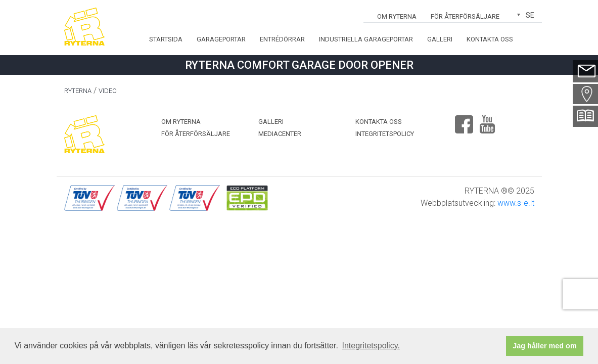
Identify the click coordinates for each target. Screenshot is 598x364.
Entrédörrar (282, 39)
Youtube (487, 120)
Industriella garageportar (366, 39)
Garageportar (221, 39)
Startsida (166, 39)
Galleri (440, 39)
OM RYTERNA (397, 16)
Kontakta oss (490, 39)
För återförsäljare (465, 16)
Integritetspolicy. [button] (371, 346)
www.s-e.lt (516, 203)
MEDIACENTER (280, 134)
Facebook (464, 120)
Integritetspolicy (385, 134)
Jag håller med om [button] (544, 346)
